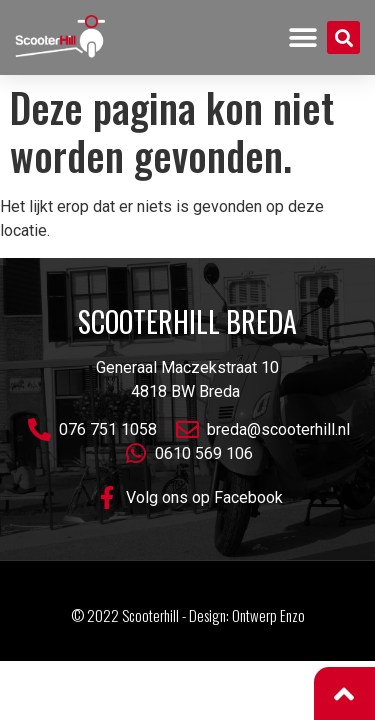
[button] (303, 37)
